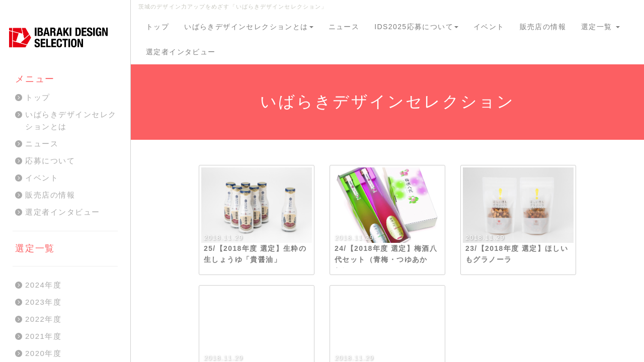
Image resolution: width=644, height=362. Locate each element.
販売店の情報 (543, 27)
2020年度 (43, 353)
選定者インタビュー (181, 52)
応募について (50, 161)
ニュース (344, 27)
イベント (489, 27)
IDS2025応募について (416, 27)
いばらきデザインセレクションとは (249, 27)
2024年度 (43, 285)
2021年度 (43, 336)
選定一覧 (600, 27)
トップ (157, 27)
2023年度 (43, 302)
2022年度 (43, 319)
